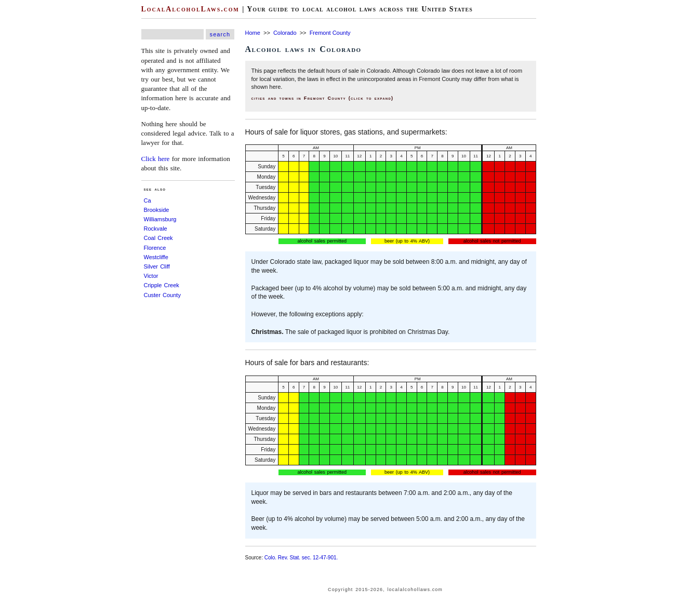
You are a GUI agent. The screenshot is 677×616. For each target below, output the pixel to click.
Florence (155, 248)
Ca (148, 200)
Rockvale (156, 229)
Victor (151, 276)
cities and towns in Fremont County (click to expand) (323, 98)
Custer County (162, 295)
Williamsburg (160, 219)
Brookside (157, 210)
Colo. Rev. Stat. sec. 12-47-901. (301, 558)
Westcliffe (156, 257)
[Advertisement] (31, 156)
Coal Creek (158, 238)
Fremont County (330, 33)
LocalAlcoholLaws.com (190, 9)
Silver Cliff (157, 266)
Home (253, 33)
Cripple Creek (162, 285)
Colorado (285, 33)
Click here (156, 159)
